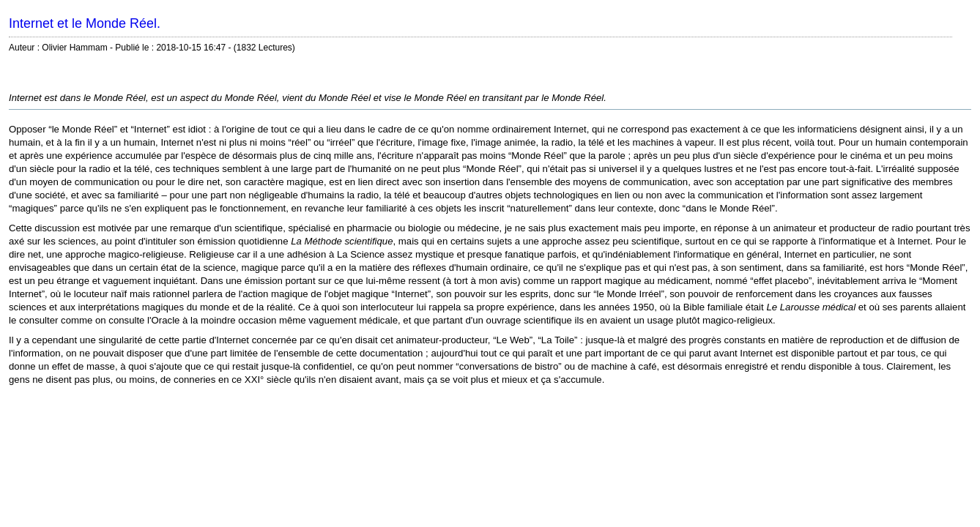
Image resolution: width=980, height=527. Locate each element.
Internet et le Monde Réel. (85, 23)
